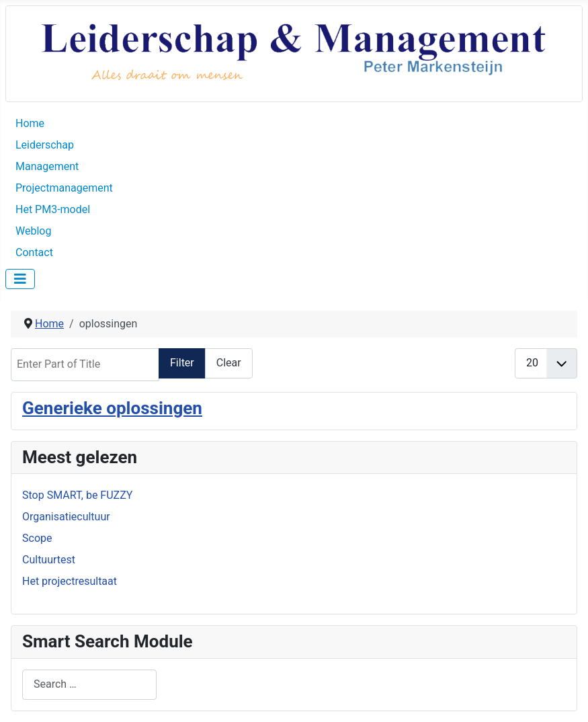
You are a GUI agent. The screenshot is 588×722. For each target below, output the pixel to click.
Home (30, 123)
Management (47, 166)
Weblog (33, 231)
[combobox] (89, 685)
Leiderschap (45, 145)
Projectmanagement (64, 188)
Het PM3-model (53, 209)
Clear (229, 363)
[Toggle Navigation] (20, 279)
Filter (182, 363)
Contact (34, 252)
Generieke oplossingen (112, 408)
